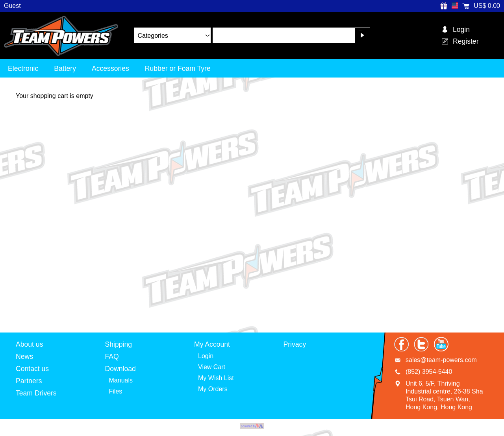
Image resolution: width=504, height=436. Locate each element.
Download (120, 369)
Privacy (295, 344)
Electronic (23, 68)
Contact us (32, 369)
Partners (29, 381)
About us (29, 344)
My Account (212, 344)
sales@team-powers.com (441, 360)
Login (206, 356)
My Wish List (216, 378)
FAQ (112, 357)
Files (116, 391)
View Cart (212, 367)
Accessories (110, 68)
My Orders (213, 389)
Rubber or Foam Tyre (178, 68)
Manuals (121, 380)
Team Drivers (36, 393)
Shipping (119, 344)
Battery (65, 68)
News (24, 357)
